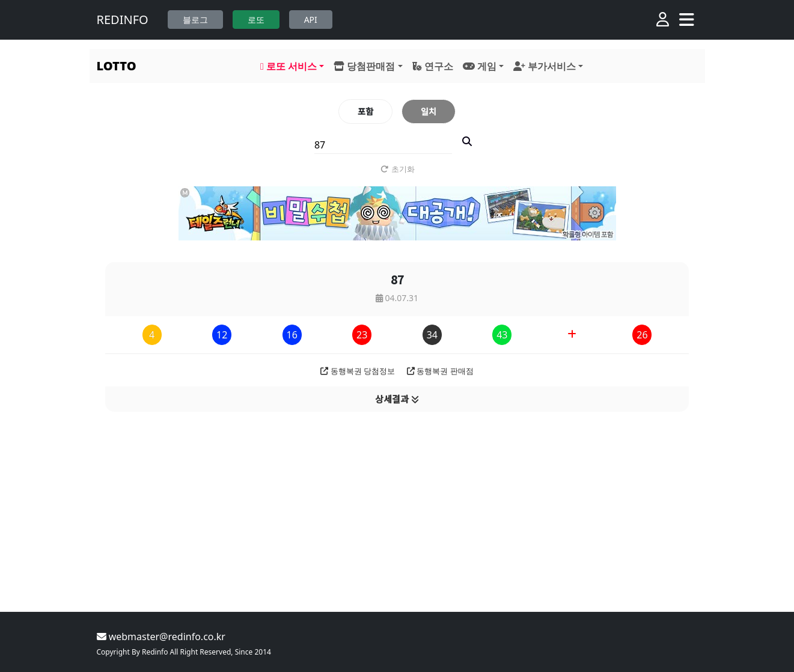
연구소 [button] (433, 66)
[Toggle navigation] (687, 20)
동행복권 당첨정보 (358, 371)
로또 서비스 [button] (289, 66)
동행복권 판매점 (440, 371)
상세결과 (397, 399)
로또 (256, 20)
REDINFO (123, 20)
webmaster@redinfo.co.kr (161, 637)
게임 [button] (480, 66)
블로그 (195, 20)
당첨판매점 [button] (364, 66)
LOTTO (117, 66)
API (311, 20)
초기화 (397, 169)
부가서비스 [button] (545, 66)
